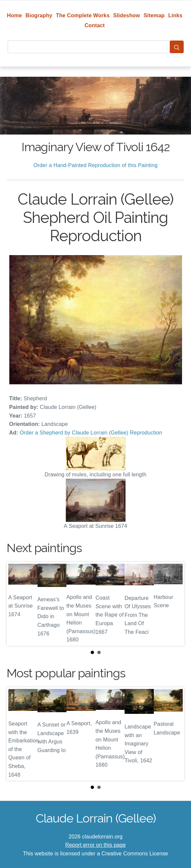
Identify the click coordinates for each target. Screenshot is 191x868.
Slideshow (127, 15)
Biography (39, 15)
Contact (95, 25)
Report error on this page (96, 845)
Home (14, 15)
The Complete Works (83, 15)
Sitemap (154, 15)
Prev (17, 604)
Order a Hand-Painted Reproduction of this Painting (96, 165)
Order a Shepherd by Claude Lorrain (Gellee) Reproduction (91, 433)
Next (174, 604)
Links (176, 15)
